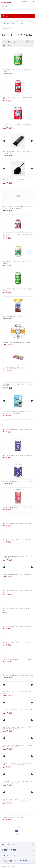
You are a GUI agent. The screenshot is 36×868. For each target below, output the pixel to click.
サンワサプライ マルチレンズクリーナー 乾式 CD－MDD (17, 693)
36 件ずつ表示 (7, 46)
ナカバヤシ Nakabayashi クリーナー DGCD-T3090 (17, 540)
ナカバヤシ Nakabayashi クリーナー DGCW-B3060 (17, 456)
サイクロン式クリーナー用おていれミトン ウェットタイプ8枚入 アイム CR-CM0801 (17, 412)
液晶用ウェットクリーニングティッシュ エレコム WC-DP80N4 (17, 385)
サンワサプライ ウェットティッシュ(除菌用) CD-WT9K (18, 98)
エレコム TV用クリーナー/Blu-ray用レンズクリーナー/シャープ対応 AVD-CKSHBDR (17, 208)
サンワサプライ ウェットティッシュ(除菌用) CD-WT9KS (18, 235)
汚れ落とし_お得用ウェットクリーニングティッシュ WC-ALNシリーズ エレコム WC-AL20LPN (18, 764)
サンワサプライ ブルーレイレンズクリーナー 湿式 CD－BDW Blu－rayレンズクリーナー (17, 728)
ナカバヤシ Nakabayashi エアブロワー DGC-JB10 (17, 574)
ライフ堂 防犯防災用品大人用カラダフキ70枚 (16, 368)
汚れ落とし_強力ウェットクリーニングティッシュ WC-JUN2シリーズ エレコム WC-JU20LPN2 (17, 800)
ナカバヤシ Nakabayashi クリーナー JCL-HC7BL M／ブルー (18, 591)
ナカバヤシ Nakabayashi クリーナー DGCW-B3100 (17, 481)
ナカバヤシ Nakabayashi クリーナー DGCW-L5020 (17, 659)
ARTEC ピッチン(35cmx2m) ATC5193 (14, 817)
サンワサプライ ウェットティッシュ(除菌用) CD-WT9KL (18, 125)
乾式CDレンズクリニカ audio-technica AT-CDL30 (17, 342)
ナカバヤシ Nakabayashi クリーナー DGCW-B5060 (17, 430)
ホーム (4, 21)
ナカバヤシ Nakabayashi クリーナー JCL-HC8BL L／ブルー (18, 609)
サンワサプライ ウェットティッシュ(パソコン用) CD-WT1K (18, 290)
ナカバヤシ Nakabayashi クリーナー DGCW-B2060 (17, 507)
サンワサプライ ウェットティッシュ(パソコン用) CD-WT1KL (18, 71)
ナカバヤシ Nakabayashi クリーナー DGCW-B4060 (17, 627)
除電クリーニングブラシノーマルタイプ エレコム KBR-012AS (17, 180)
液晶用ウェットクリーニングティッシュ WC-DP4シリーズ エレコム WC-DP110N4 (18, 782)
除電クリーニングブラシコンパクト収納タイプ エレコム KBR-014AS (17, 153)
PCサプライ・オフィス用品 (16, 21)
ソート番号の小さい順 (10, 42)
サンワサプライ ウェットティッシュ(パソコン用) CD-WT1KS (18, 262)
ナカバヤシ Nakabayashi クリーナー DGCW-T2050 (17, 524)
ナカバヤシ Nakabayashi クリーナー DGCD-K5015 (17, 643)
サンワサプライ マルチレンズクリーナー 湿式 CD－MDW (17, 710)
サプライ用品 (29, 21)
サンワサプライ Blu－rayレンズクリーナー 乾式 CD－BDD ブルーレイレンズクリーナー (18, 746)
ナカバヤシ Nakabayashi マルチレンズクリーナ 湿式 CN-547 (17, 557)
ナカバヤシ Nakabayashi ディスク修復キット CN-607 (18, 675)
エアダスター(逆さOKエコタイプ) (12, 316)
